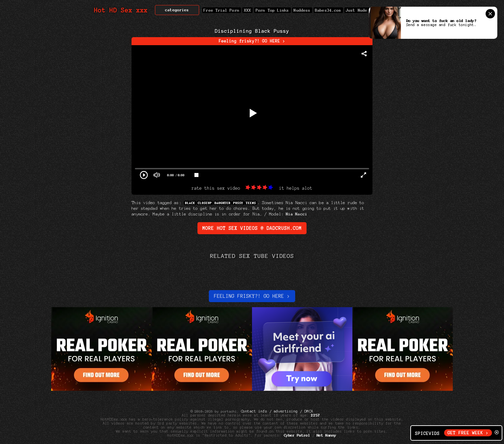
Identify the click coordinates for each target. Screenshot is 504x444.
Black (190, 203)
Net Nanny (326, 435)
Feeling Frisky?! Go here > (252, 296)
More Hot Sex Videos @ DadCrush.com (252, 228)
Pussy (238, 203)
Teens (251, 203)
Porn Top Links (272, 10)
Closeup (205, 203)
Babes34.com (328, 10)
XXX (247, 10)
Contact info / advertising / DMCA (277, 411)
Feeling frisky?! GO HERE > (252, 41)
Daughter (223, 203)
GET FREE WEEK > (468, 433)
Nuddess (302, 10)
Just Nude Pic (361, 10)
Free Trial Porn (222, 10)
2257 (316, 415)
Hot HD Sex (121, 10)
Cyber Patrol (297, 435)
